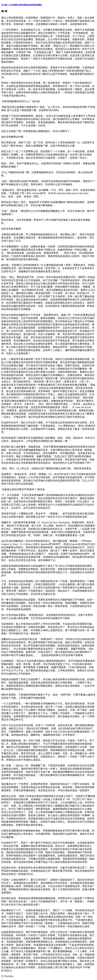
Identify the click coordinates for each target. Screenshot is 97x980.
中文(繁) (4, 5)
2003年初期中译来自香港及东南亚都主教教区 (25, 5)
